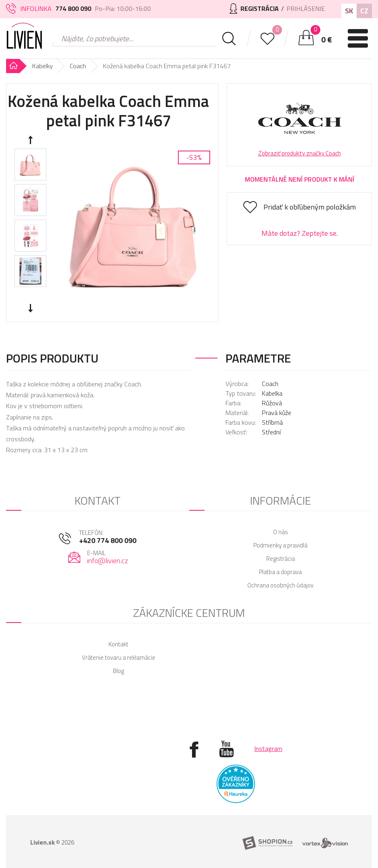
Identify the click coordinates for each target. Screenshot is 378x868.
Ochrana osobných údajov (280, 585)
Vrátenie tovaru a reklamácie (119, 657)
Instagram (268, 748)
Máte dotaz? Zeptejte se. (300, 233)
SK (349, 11)
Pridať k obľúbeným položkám (310, 207)
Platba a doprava (280, 572)
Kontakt (118, 644)
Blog (118, 671)
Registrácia (281, 559)
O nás (281, 532)
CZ (364, 11)
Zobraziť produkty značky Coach (300, 153)
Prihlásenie (306, 8)
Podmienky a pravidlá (280, 545)
